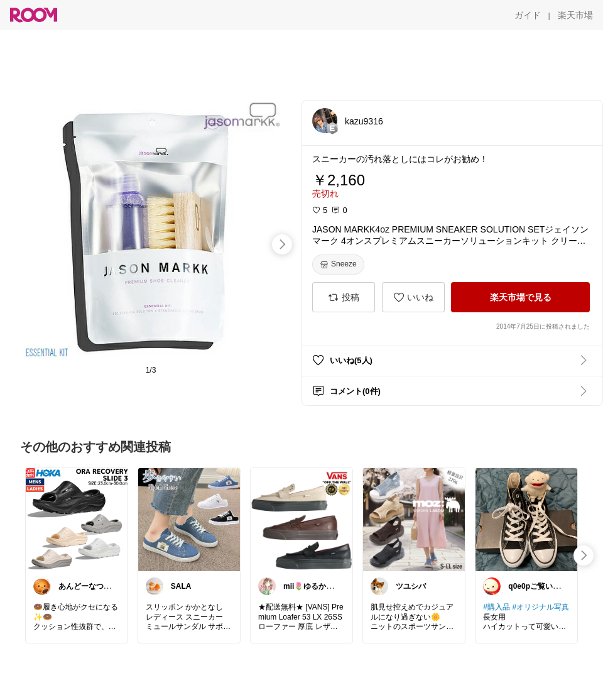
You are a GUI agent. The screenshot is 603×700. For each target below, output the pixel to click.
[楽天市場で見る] (520, 297)
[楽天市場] (575, 15)
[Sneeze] (338, 265)
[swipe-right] (282, 244)
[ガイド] (528, 15)
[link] (77, 519)
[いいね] (413, 297)
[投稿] (344, 297)
